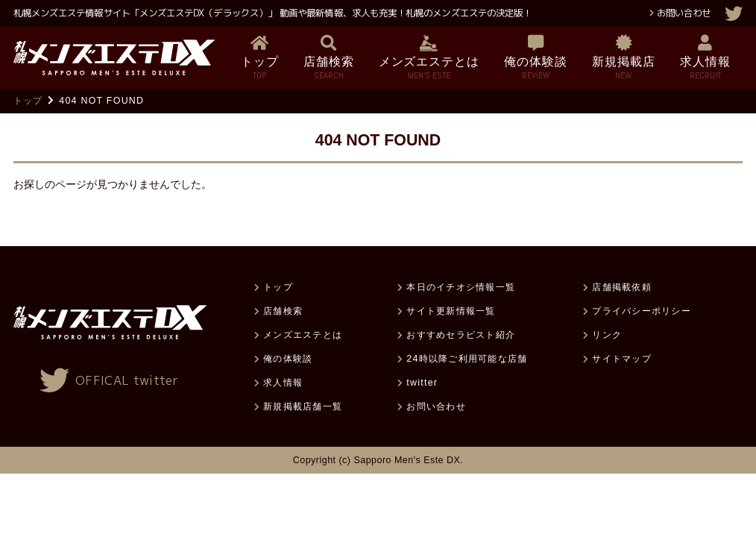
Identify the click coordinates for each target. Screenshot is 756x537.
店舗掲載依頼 (621, 287)
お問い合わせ (684, 13)
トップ (28, 101)
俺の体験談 (288, 359)
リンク (607, 335)
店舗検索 (283, 311)
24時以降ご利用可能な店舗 (467, 359)
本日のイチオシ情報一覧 (461, 287)
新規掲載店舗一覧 (303, 406)
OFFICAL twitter (127, 380)
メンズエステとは (303, 335)
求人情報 (283, 383)
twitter (422, 383)
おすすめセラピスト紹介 (461, 335)
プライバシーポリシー (641, 311)
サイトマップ (621, 359)
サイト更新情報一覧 (451, 311)
